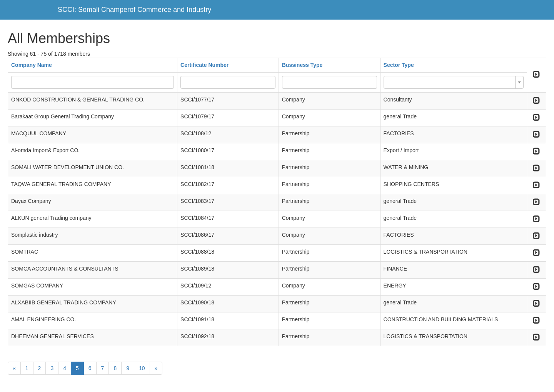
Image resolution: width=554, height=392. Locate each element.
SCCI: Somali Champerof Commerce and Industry (134, 10)
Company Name (32, 65)
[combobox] (454, 82)
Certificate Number (204, 65)
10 (142, 368)
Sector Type (399, 65)
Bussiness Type (302, 65)
